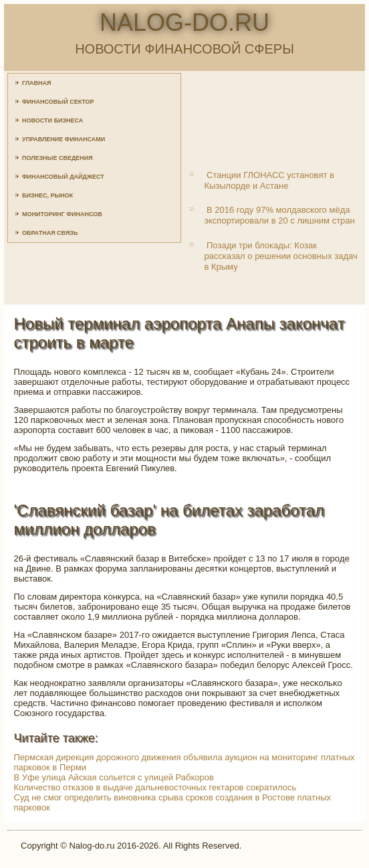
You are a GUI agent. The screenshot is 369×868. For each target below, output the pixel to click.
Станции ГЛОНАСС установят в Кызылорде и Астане (269, 180)
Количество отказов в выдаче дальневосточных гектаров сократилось (155, 787)
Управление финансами (64, 139)
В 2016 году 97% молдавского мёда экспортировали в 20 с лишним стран (279, 215)
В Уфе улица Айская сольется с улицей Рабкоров (114, 777)
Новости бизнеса (52, 120)
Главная (37, 83)
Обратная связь (50, 233)
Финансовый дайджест (63, 177)
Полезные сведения (57, 158)
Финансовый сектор (58, 102)
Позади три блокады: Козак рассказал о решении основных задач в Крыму (280, 256)
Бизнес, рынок (47, 195)
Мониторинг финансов (62, 214)
